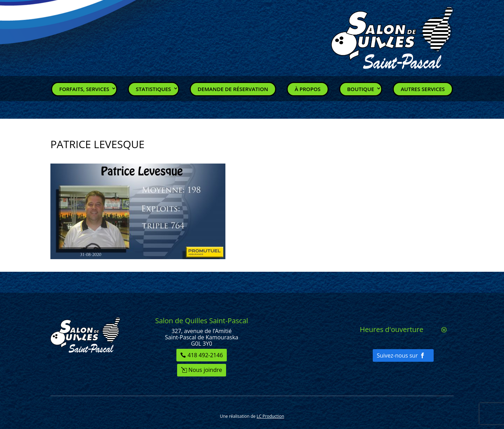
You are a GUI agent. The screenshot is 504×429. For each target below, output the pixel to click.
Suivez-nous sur (397, 355)
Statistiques (153, 89)
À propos (308, 89)
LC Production (270, 416)
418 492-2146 (205, 355)
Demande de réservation (233, 89)
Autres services (423, 89)
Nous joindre (205, 370)
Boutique (361, 89)
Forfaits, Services (84, 89)
